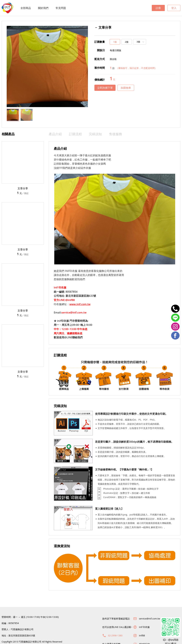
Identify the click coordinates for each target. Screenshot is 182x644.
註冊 (158, 8)
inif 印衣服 (144, 627)
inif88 (142, 635)
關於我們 (43, 8)
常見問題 (61, 8)
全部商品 (26, 8)
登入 (174, 8)
